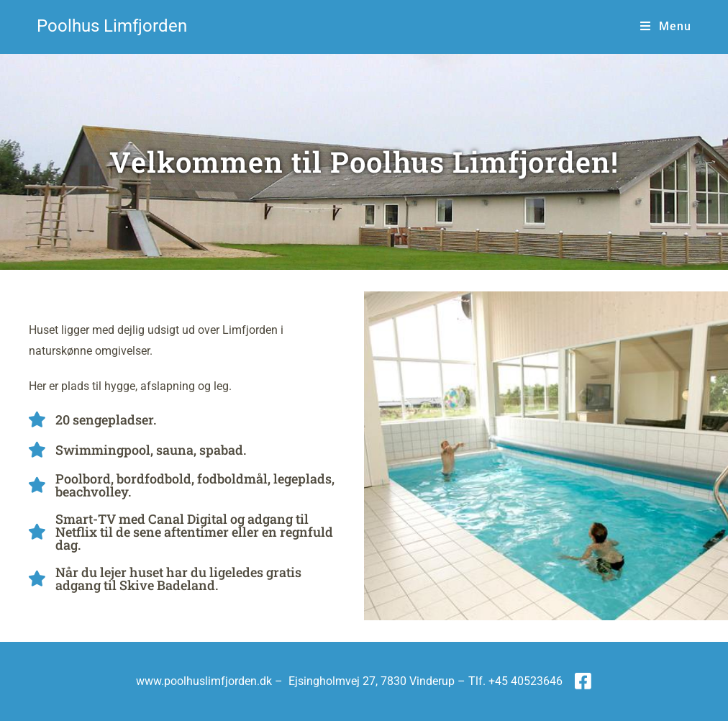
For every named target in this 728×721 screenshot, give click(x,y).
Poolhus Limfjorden (112, 26)
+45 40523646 (525, 681)
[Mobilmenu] (666, 26)
